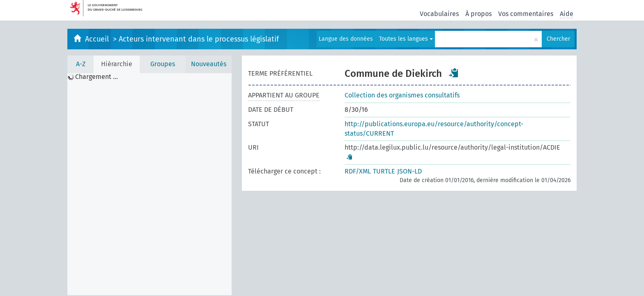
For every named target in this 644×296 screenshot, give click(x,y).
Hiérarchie (117, 64)
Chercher (558, 39)
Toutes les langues (406, 39)
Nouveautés (209, 64)
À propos (478, 14)
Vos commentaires (526, 14)
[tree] (149, 184)
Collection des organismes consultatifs (402, 95)
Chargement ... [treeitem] (97, 77)
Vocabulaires (439, 14)
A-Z (81, 64)
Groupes (163, 64)
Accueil (98, 39)
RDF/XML (358, 171)
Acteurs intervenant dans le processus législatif (199, 39)
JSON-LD (409, 171)
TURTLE (384, 171)
